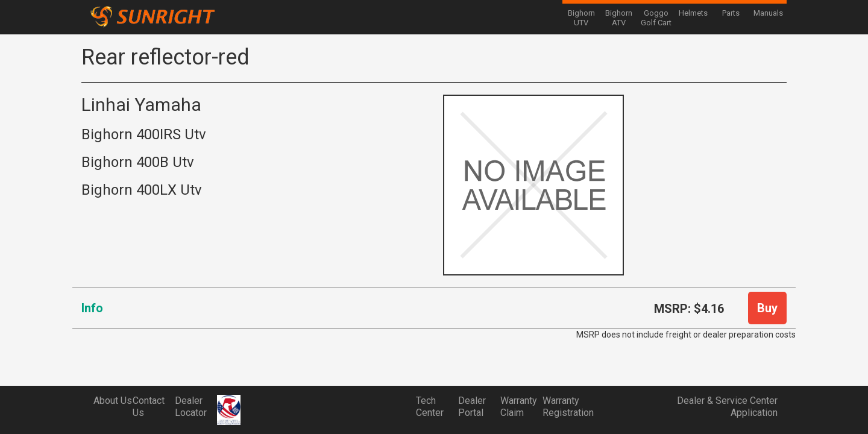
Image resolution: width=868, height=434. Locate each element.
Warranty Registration (564, 407)
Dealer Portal (472, 407)
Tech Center (430, 407)
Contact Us (149, 407)
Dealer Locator (191, 407)
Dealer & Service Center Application (727, 407)
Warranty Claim (519, 407)
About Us (113, 401)
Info (92, 308)
